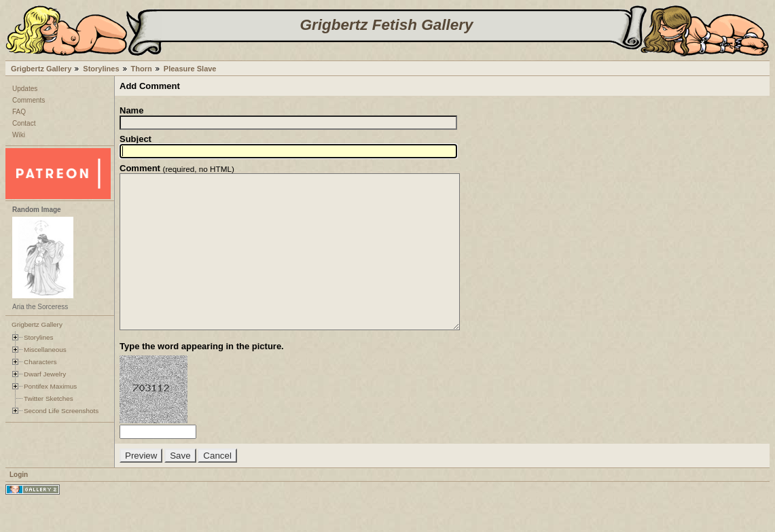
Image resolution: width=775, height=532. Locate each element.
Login (19, 505)
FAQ (19, 112)
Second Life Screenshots (61, 411)
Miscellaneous (45, 350)
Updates (25, 89)
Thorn (142, 69)
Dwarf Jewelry (45, 374)
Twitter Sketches (49, 398)
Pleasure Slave (190, 69)
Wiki (19, 135)
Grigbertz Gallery (41, 69)
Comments (29, 100)
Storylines (101, 69)
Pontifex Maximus (50, 386)
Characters (40, 362)
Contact (24, 123)
